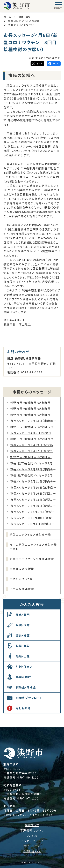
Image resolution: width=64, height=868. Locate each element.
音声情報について (32, 830)
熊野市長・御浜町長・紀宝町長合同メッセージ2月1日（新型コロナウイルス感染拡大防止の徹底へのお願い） (34, 439)
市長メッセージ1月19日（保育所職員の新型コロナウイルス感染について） (34, 445)
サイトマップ (32, 846)
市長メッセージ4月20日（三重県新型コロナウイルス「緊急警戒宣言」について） (34, 487)
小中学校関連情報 (22, 589)
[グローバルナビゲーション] (58, 6)
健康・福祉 (25, 17)
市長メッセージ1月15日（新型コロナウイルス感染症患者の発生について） (34, 500)
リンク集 (32, 835)
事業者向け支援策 (22, 569)
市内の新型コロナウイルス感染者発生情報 (33, 547)
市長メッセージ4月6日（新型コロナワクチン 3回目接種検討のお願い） (34, 433)
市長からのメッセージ (21, 25)
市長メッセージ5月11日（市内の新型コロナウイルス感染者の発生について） (34, 481)
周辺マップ (32, 825)
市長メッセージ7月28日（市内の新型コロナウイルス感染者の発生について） (34, 469)
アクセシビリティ (32, 841)
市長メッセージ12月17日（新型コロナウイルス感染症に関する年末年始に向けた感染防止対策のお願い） (34, 512)
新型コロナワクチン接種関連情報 (32, 559)
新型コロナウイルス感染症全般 (30, 534)
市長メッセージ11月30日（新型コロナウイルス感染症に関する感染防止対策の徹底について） (34, 518)
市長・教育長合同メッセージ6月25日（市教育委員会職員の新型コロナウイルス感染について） (34, 475)
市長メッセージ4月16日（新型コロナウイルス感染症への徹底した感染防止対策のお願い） (34, 493)
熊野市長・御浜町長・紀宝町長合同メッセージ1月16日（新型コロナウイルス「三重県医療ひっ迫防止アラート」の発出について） (34, 427)
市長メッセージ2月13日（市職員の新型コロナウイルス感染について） (34, 421)
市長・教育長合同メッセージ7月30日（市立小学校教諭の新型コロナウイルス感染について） (34, 463)
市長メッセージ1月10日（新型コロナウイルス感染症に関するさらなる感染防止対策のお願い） (34, 506)
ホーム (7, 17)
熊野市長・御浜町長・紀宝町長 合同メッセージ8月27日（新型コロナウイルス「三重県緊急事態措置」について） (34, 403)
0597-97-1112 (28, 798)
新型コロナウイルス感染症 (24, 21)
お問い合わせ (32, 851)
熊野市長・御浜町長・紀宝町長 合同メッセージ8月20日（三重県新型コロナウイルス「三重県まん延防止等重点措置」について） (34, 409)
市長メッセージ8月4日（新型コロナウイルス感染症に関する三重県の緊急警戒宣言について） (34, 524)
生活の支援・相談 (21, 579)
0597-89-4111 (28, 777)
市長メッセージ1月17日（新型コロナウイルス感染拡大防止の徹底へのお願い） (34, 451)
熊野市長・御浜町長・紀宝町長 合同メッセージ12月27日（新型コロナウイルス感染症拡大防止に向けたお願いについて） (34, 457)
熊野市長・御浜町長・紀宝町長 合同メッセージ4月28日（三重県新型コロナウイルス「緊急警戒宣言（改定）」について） (34, 415)
